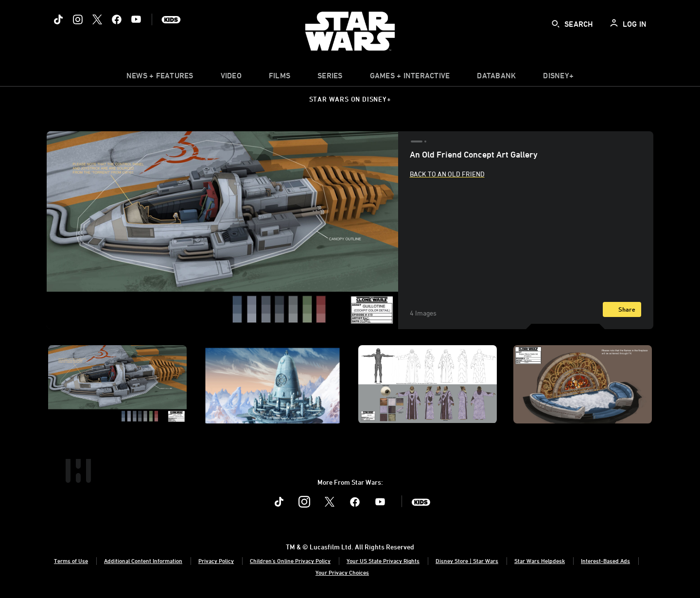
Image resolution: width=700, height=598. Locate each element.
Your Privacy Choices (342, 572)
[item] (160, 78)
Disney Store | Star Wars (467, 561)
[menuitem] (231, 78)
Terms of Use (71, 561)
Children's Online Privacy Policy (290, 561)
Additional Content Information (143, 561)
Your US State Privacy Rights (383, 561)
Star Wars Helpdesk (540, 561)
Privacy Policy (216, 561)
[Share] (622, 309)
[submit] (556, 24)
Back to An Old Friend (447, 174)
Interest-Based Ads (605, 561)
